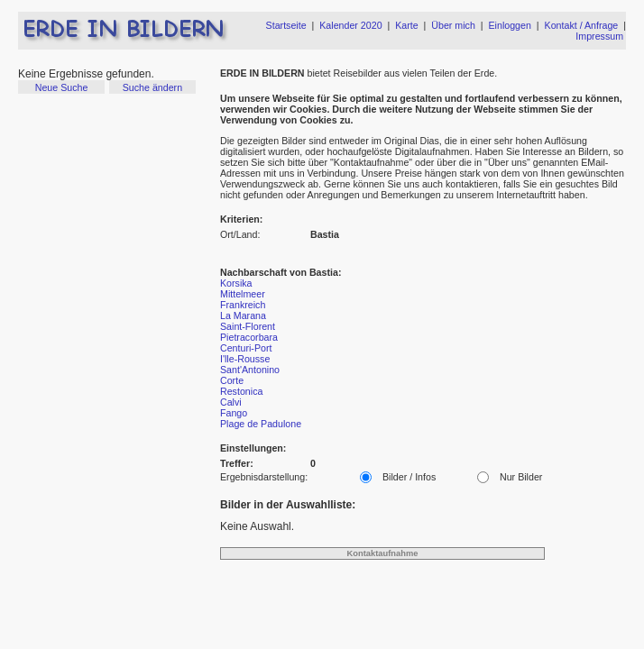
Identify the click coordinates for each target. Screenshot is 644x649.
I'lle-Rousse (245, 359)
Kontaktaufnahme (383, 553)
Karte (406, 25)
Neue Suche (62, 87)
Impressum (599, 36)
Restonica (241, 391)
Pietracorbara (249, 337)
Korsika (236, 283)
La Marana (243, 315)
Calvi (231, 402)
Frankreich (243, 305)
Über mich (453, 25)
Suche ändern (152, 87)
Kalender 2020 (350, 25)
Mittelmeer (243, 294)
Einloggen (510, 25)
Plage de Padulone (261, 424)
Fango (234, 413)
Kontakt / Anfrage (582, 25)
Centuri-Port (246, 348)
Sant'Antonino (250, 370)
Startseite (286, 25)
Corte (232, 380)
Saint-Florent (248, 326)
